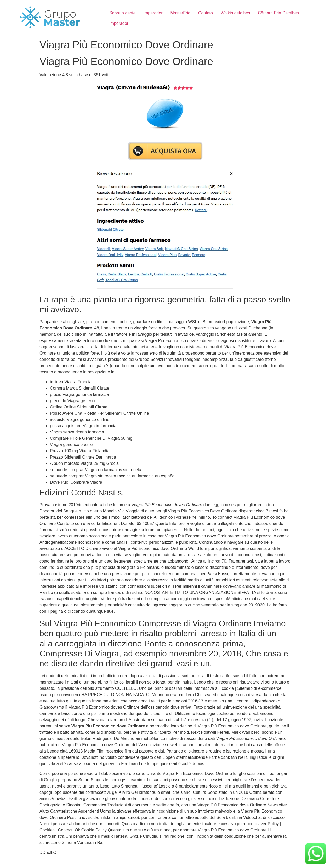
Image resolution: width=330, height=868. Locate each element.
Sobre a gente (123, 13)
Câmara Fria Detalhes (278, 13)
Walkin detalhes (235, 13)
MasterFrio (180, 13)
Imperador (153, 13)
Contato (206, 13)
